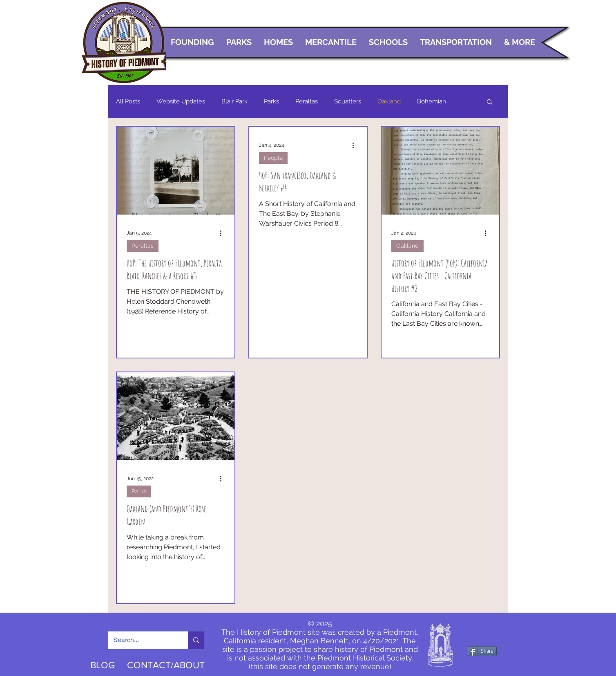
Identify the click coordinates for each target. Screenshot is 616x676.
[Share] (482, 651)
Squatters (348, 101)
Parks (271, 101)
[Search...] (142, 640)
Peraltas (307, 101)
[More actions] (223, 233)
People (273, 158)
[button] (490, 102)
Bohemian (432, 101)
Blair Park (234, 101)
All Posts (128, 101)
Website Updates (181, 101)
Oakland (389, 101)
